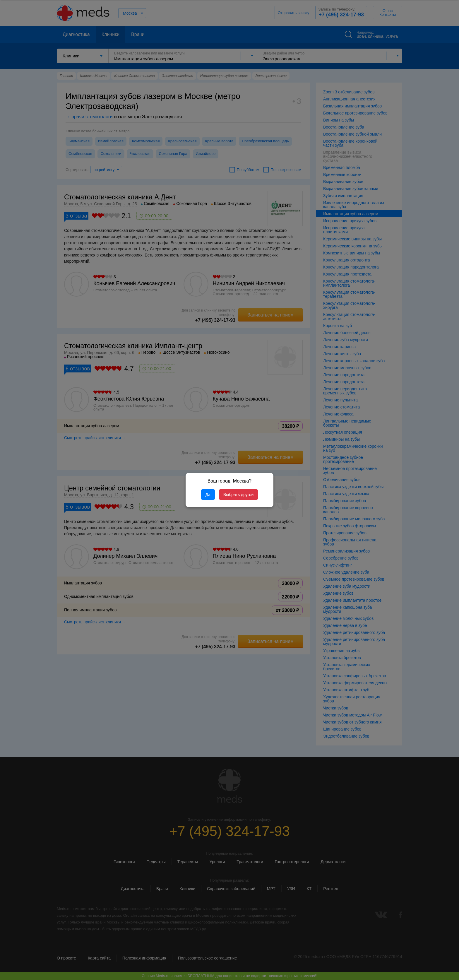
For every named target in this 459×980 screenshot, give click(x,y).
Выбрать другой (238, 495)
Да (208, 495)
